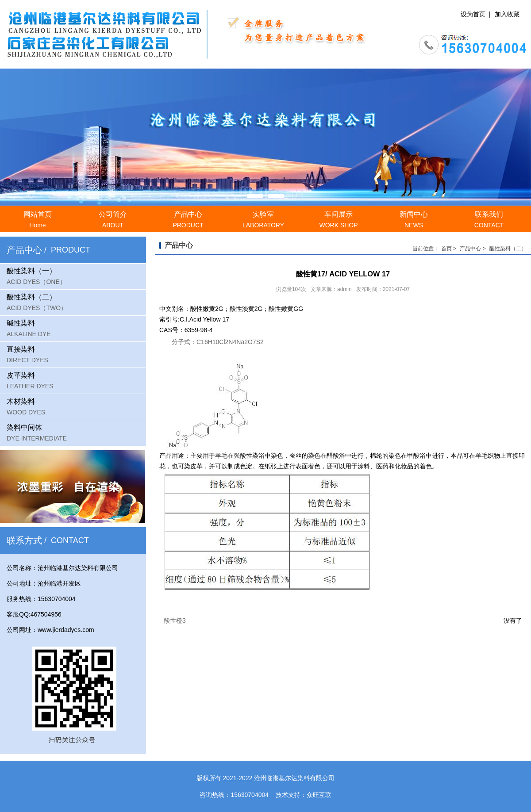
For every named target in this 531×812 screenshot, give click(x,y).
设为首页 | (475, 14)
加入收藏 (507, 14)
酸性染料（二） (508, 249)
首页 (446, 249)
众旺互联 (319, 795)
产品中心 (470, 249)
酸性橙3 (175, 620)
